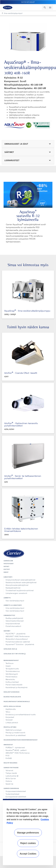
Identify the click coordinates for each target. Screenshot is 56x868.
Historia (9, 781)
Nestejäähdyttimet (13, 588)
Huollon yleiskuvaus (11, 692)
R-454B (9, 758)
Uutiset (6, 566)
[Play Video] (28, 195)
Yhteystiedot (9, 564)
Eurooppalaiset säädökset (16, 797)
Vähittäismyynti (12, 674)
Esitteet (7, 569)
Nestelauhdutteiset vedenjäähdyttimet (21, 582)
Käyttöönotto (11, 709)
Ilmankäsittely (9, 615)
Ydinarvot (9, 770)
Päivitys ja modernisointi (15, 733)
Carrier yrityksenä (11, 768)
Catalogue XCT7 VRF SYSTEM (15, 654)
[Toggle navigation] (45, 8)
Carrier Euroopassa (11, 788)
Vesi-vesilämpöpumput (15, 601)
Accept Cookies (28, 854)
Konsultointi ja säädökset (16, 735)
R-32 (8, 755)
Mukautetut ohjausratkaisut (17, 639)
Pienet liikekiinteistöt (14, 685)
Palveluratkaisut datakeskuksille (17, 702)
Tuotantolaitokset (12, 794)
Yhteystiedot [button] (28, 2)
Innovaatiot (8, 745)
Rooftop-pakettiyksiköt (14, 618)
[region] (28, 832)
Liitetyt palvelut (12, 722)
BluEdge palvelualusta (12, 697)
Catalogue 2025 (10, 649)
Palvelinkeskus (11, 677)
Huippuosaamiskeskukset (16, 791)
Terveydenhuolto (12, 669)
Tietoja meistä (11, 773)
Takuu (8, 712)
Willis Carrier (11, 778)
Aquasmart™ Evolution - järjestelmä (20, 644)
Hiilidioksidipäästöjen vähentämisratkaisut (21, 740)
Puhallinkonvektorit (13, 626)
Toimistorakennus (13, 671)
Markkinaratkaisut (11, 660)
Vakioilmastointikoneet (15, 621)
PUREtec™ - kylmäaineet (15, 747)
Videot (6, 572)
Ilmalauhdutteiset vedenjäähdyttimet (20, 580)
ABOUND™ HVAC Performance (18, 636)
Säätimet (7, 631)
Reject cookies (28, 843)
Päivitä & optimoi (10, 727)
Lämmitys (7, 598)
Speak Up (9, 784)
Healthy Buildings (10, 763)
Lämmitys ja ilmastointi (13, 605)
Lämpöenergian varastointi (16, 593)
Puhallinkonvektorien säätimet (18, 642)
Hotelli (8, 666)
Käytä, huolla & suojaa (12, 706)
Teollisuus (10, 663)
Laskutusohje (12, 776)
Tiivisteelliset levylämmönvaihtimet (20, 590)
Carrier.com (8, 561)
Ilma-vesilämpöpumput (15, 608)
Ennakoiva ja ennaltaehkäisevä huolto (21, 714)
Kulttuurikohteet (12, 682)
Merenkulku (10, 679)
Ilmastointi (8, 577)
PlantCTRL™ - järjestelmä (15, 634)
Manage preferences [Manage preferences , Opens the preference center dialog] (28, 833)
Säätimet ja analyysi (14, 730)
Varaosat (9, 720)
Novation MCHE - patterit (16, 750)
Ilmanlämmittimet (13, 624)
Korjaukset (10, 717)
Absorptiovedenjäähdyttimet (17, 585)
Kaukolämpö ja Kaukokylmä (17, 687)
